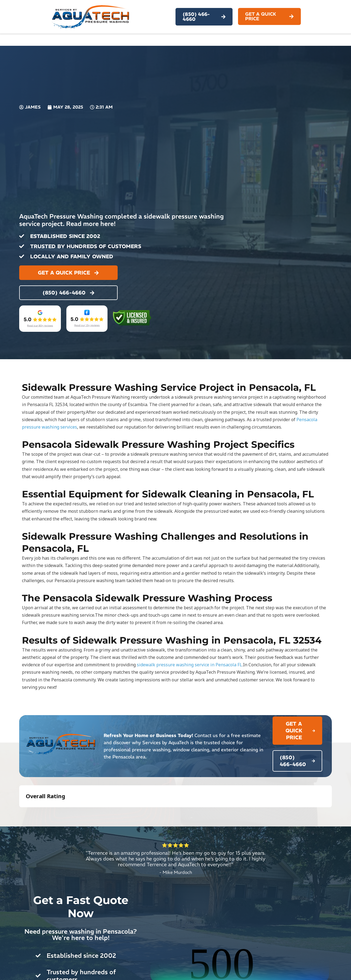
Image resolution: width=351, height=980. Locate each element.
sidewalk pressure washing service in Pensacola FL (189, 665)
